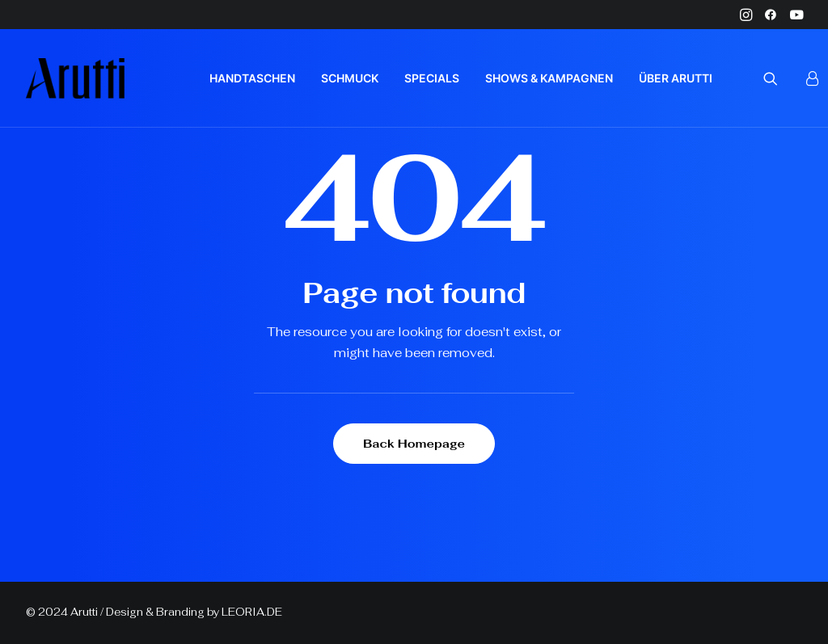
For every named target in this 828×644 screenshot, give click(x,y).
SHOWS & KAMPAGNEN (549, 78)
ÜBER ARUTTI (676, 78)
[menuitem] (746, 15)
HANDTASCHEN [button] (252, 78)
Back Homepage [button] (414, 444)
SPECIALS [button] (432, 78)
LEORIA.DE (252, 612)
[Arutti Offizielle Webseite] (75, 78)
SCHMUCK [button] (350, 78)
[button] (746, 15)
